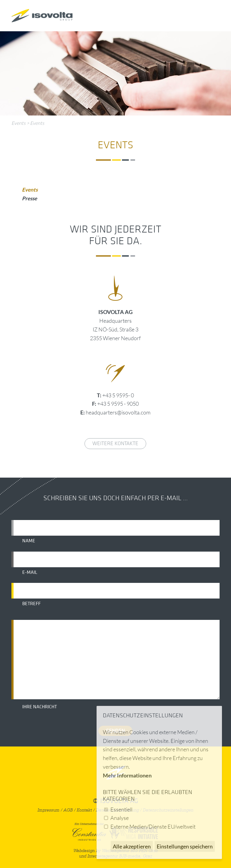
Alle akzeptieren (132, 846)
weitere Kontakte (115, 443)
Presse (29, 198)
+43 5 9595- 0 (118, 395)
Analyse (120, 818)
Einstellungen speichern (185, 846)
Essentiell (121, 809)
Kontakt (84, 810)
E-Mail (30, 572)
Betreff (31, 604)
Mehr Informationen (127, 775)
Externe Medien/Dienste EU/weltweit (153, 826)
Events (18, 123)
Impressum (49, 810)
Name (29, 541)
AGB (68, 810)
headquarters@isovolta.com (118, 412)
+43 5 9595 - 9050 (118, 404)
